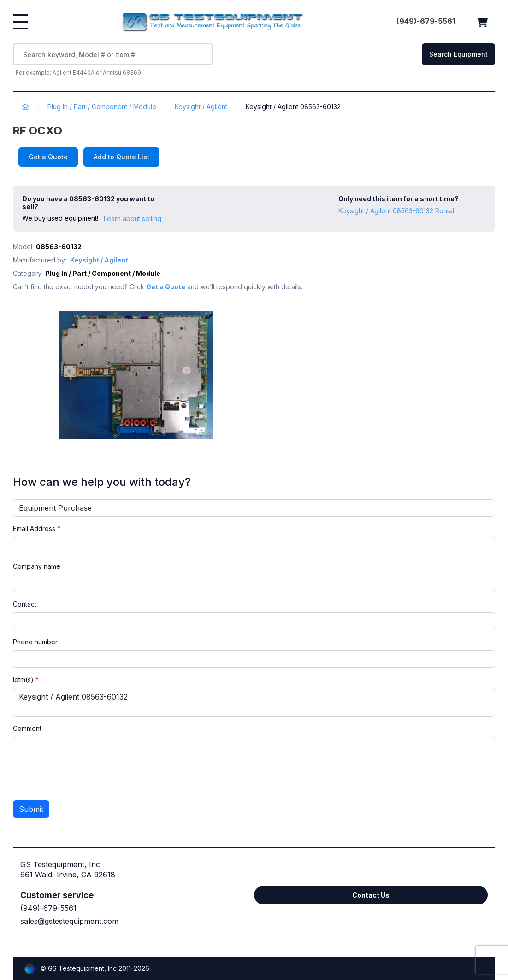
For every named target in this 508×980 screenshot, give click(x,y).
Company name (37, 566)
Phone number (35, 642)
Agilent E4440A (74, 73)
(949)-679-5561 (48, 908)
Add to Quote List (121, 157)
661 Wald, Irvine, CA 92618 (68, 875)
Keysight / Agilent (201, 107)
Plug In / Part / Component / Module (102, 107)
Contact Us (371, 895)
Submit (31, 809)
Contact (25, 604)
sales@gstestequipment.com (69, 921)
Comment (27, 728)
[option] (151, 375)
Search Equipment (458, 54)
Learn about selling (133, 219)
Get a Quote (48, 157)
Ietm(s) (26, 680)
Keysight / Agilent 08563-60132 (254, 702)
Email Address (37, 528)
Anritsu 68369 (122, 73)
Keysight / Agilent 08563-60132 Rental (396, 211)
